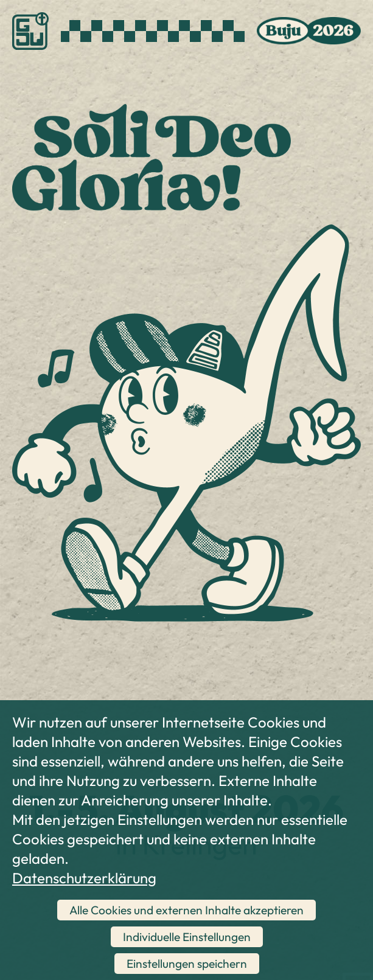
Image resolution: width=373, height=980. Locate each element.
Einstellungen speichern (187, 964)
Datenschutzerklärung (84, 878)
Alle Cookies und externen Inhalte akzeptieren (186, 910)
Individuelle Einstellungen (187, 937)
